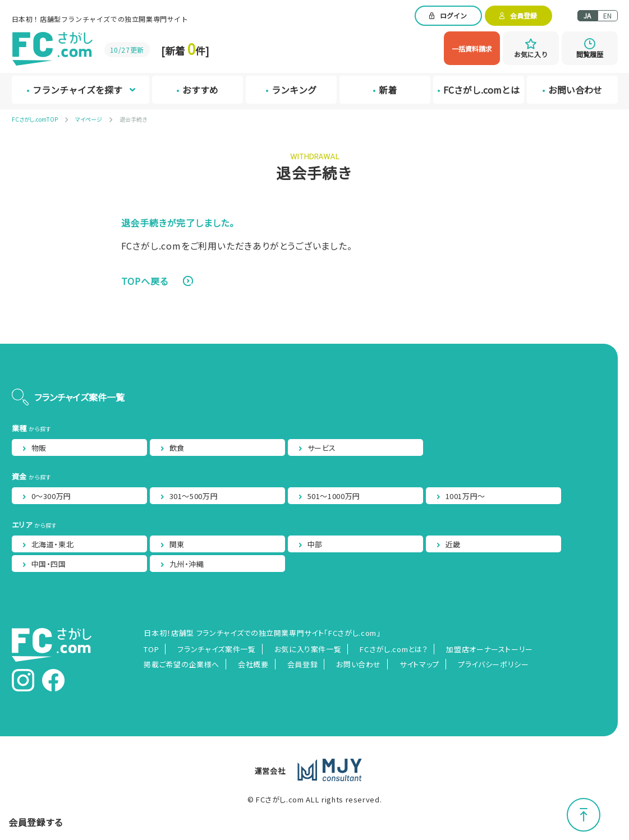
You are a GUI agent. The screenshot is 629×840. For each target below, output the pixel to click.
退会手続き (133, 119)
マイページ (89, 119)
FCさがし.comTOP (35, 119)
